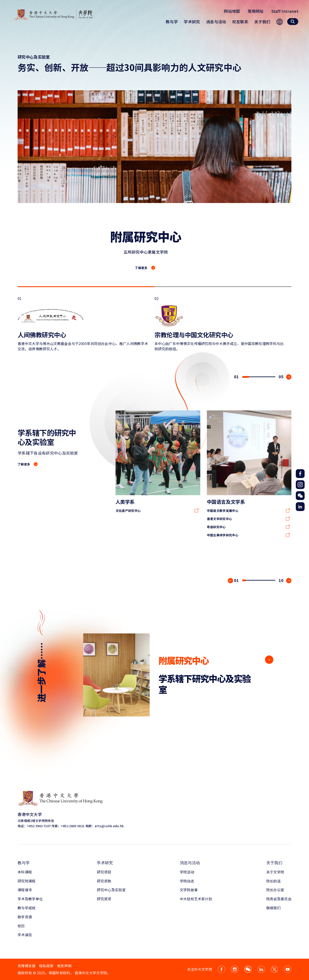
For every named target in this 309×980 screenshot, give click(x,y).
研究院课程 (27, 881)
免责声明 (64, 966)
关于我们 (274, 863)
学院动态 (187, 881)
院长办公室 (275, 890)
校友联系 (240, 22)
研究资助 (104, 881)
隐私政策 (46, 966)
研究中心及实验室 (111, 890)
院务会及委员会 (279, 899)
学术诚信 (25, 935)
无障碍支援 (27, 966)
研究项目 (104, 872)
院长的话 (273, 881)
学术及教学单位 (30, 899)
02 (220, 324)
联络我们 (273, 908)
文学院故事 (189, 890)
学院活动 (187, 872)
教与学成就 (27, 908)
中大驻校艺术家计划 (196, 899)
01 (83, 324)
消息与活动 (190, 863)
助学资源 (25, 917)
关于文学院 (275, 872)
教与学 (24, 863)
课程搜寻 (25, 890)
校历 (21, 926)
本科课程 (25, 872)
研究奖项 (104, 899)
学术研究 (105, 863)
